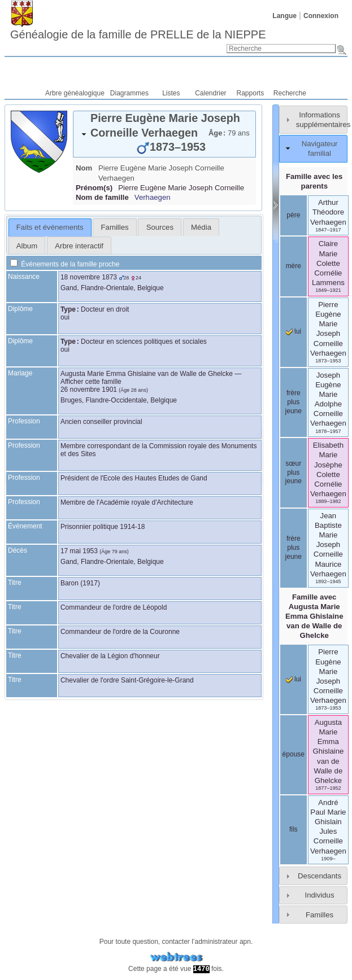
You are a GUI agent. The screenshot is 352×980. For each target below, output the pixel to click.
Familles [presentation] (115, 227)
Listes (171, 93)
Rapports (251, 93)
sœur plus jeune (294, 472)
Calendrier (210, 93)
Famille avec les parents (314, 181)
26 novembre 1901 (89, 390)
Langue (284, 16)
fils (294, 829)
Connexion (321, 16)
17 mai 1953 (79, 551)
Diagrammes (129, 93)
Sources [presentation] (160, 227)
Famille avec (314, 616)
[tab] (164, 134)
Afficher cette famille (91, 382)
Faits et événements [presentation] (50, 227)
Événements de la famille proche (65, 264)
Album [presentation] (27, 246)
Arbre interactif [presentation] (79, 246)
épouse (294, 754)
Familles (320, 915)
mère (294, 266)
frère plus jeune (294, 402)
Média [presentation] (201, 227)
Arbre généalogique (75, 93)
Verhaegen (153, 197)
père (293, 215)
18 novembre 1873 (89, 277)
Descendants (320, 876)
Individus (319, 895)
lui (294, 331)
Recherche (290, 93)
